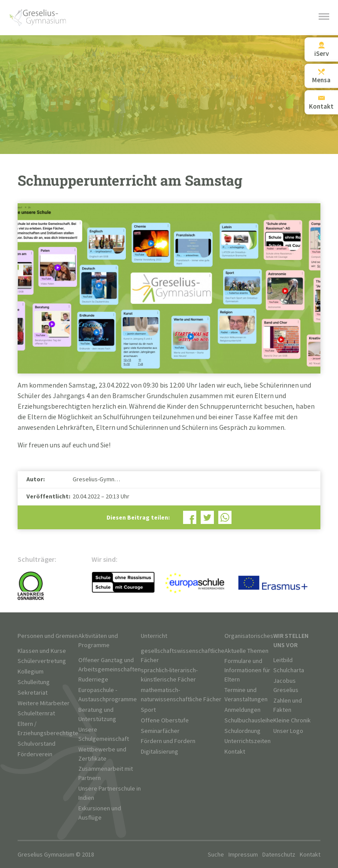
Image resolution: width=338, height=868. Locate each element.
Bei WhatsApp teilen (225, 517)
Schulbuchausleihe (249, 720)
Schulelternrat (36, 713)
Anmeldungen (242, 710)
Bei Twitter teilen (207, 517)
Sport (148, 710)
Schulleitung (34, 682)
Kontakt (235, 752)
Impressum (243, 855)
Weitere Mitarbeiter (44, 703)
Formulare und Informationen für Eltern (247, 670)
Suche (216, 855)
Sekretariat (33, 693)
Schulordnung (242, 731)
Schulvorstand (37, 744)
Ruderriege (93, 679)
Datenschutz (279, 855)
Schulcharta (289, 670)
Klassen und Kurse (42, 651)
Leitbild (283, 660)
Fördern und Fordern (168, 741)
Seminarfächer (160, 731)
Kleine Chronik (292, 720)
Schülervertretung (42, 661)
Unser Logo (288, 731)
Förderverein (35, 754)
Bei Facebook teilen (190, 517)
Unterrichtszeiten (248, 741)
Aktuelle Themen (246, 651)
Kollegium (31, 672)
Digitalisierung (160, 752)
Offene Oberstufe (165, 720)
